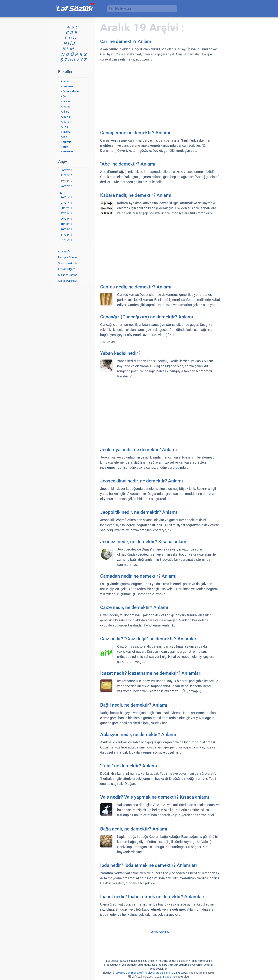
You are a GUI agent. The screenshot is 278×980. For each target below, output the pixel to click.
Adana (65, 81)
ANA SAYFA (160, 932)
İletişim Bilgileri (67, 269)
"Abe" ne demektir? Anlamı (128, 164)
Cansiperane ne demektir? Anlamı (135, 133)
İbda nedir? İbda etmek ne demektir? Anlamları (149, 865)
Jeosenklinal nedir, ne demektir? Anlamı (142, 481)
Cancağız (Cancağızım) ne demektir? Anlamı (147, 317)
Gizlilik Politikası (67, 281)
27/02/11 (66, 213)
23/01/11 (66, 203)
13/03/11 (66, 224)
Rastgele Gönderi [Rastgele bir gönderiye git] (68, 257)
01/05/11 (66, 240)
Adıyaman (67, 86)
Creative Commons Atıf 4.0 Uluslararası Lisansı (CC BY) (148, 973)
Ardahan (66, 122)
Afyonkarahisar (70, 91)
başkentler (67, 152)
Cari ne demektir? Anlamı (126, 41)
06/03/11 (66, 219)
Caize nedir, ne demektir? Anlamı (134, 607)
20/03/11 (66, 229)
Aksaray (66, 101)
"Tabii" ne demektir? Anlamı (129, 766)
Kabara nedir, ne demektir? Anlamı (136, 195)
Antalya (65, 117)
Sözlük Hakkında (68, 263)
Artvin (64, 127)
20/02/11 (66, 208)
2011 (62, 193)
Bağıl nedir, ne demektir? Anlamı (134, 705)
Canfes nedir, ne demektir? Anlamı (136, 287)
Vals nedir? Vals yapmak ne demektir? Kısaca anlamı (155, 797)
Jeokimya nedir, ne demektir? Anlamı (139, 450)
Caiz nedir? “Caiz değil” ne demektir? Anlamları (149, 639)
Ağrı (63, 96)
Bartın (65, 147)
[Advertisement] (160, 95)
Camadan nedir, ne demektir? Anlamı (138, 576)
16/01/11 (66, 197)
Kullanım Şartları (68, 275)
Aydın (64, 137)
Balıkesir (66, 142)
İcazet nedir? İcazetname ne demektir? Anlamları (151, 673)
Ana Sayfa (64, 252)
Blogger (167, 977)
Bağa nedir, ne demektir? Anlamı (134, 829)
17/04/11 (66, 235)
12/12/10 (66, 175)
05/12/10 (66, 170)
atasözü (66, 132)
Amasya (66, 107)
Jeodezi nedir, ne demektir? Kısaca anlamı (144, 542)
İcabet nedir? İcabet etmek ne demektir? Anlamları (152, 897)
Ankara (65, 112)
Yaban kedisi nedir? (120, 353)
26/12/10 (66, 186)
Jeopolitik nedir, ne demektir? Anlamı (139, 512)
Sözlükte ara (123, 9)
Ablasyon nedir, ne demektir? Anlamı (138, 734)
